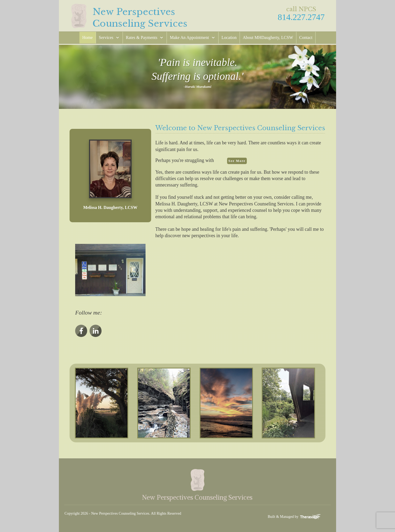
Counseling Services (140, 23)
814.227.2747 (301, 17)
